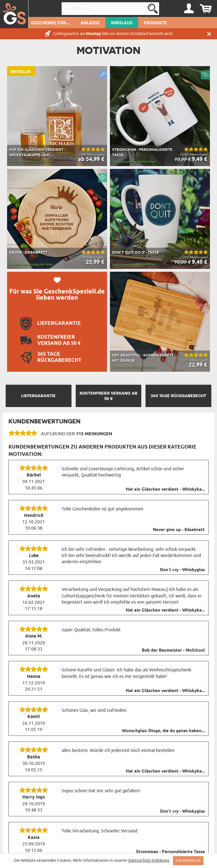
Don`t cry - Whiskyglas (182, 570)
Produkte (155, 23)
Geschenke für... (50, 23)
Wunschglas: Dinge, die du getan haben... (163, 731)
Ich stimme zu (188, 861)
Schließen (209, 34)
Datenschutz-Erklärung (149, 861)
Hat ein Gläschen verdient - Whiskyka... (165, 490)
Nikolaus (122, 23)
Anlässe (90, 23)
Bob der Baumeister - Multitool (173, 651)
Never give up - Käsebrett (179, 530)
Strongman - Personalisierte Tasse (170, 852)
